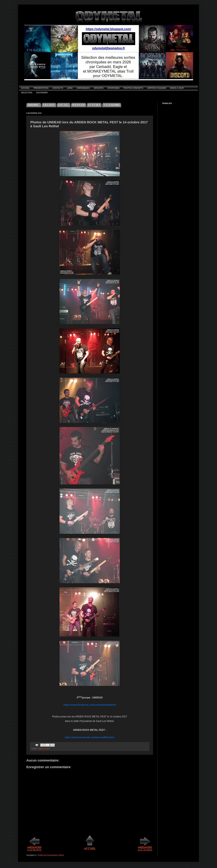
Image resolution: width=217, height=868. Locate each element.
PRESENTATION (41, 88)
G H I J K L (64, 105)
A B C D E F (49, 105)
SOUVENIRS (42, 93)
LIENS (70, 88)
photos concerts (44, 749)
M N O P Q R (79, 105)
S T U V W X (94, 105)
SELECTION (27, 93)
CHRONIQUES (83, 88)
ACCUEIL (25, 88)
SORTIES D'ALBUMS (157, 88)
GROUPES (99, 88)
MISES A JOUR (177, 88)
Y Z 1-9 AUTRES (112, 105)
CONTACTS (58, 88)
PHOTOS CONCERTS (133, 88)
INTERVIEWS (114, 88)
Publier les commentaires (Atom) (51, 855)
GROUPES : (34, 105)
